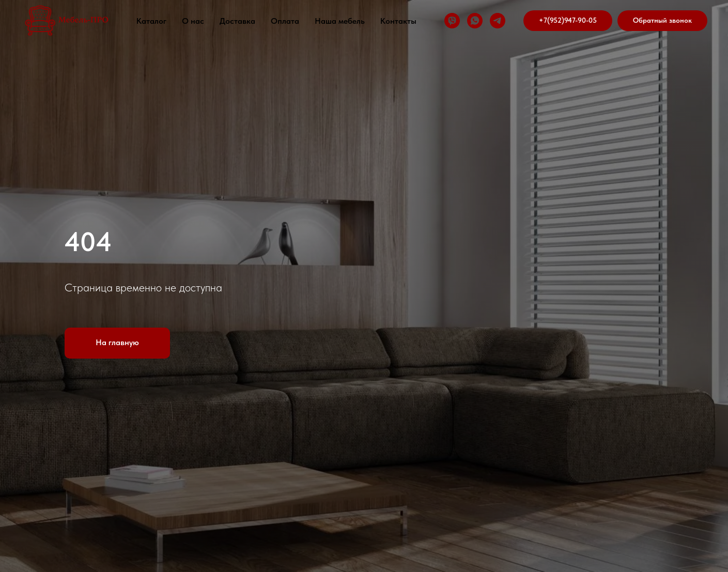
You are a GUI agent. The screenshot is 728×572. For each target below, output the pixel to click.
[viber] (452, 21)
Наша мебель (340, 21)
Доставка (237, 21)
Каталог (151, 21)
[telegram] (498, 21)
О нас (193, 21)
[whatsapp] (475, 21)
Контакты (398, 21)
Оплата (285, 21)
